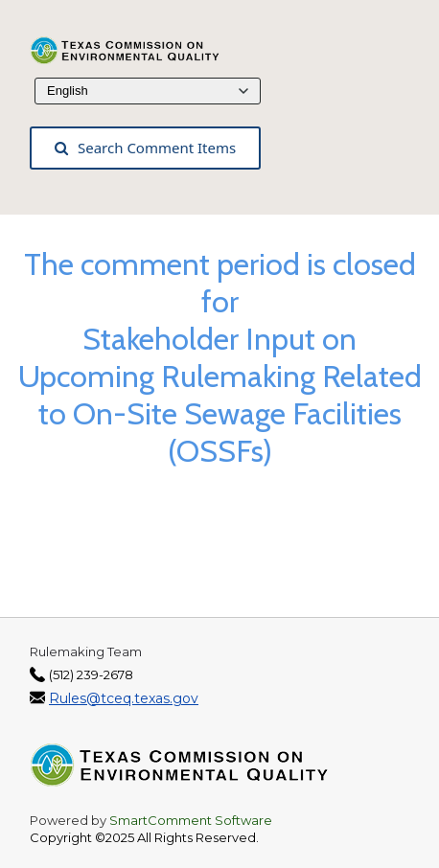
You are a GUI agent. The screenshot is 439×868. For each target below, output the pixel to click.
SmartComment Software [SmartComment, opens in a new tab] (191, 820)
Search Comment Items (145, 148)
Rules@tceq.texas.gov (124, 698)
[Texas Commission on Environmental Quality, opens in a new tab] (135, 49)
